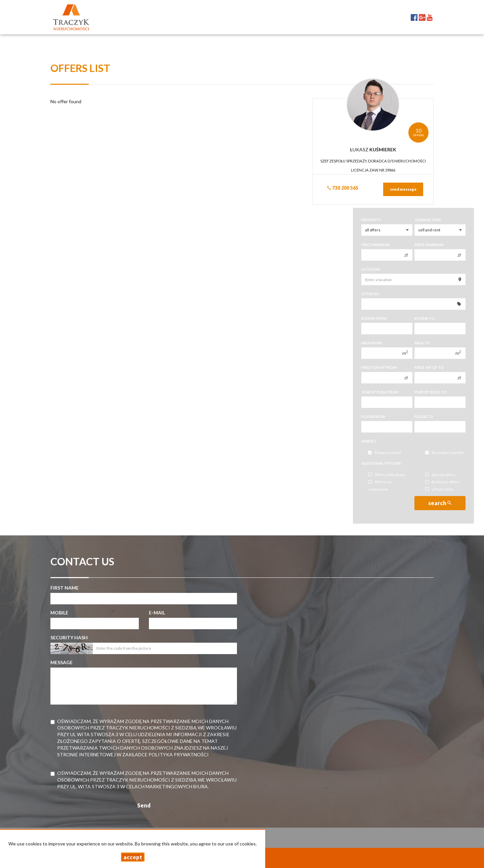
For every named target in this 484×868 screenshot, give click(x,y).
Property (371, 220)
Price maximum (429, 245)
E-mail (157, 613)
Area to (422, 343)
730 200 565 (343, 188)
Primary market (385, 453)
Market (369, 441)
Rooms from (374, 318)
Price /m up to (429, 367)
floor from (373, 417)
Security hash (69, 637)
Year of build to (431, 392)
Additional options (381, 463)
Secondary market (444, 453)
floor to (424, 417)
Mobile (59, 613)
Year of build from (380, 392)
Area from (372, 343)
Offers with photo (387, 475)
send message (403, 189)
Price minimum (375, 245)
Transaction (428, 220)
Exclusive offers (442, 482)
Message (62, 662)
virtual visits (439, 489)
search (440, 503)
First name (65, 588)
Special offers (440, 475)
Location (371, 269)
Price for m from (379, 367)
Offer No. (371, 294)
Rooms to (425, 318)
